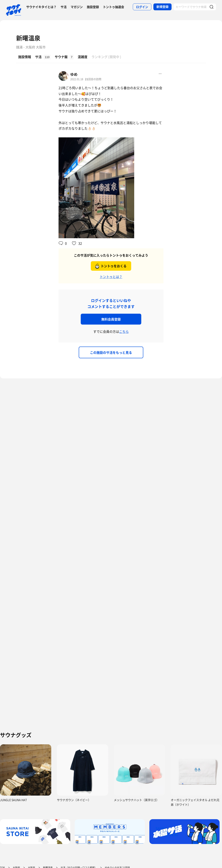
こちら (124, 331)
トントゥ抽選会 (114, 7)
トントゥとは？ (111, 277)
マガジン (77, 7)
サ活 (64, 7)
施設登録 (93, 7)
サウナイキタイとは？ (41, 7)
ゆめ (74, 74)
